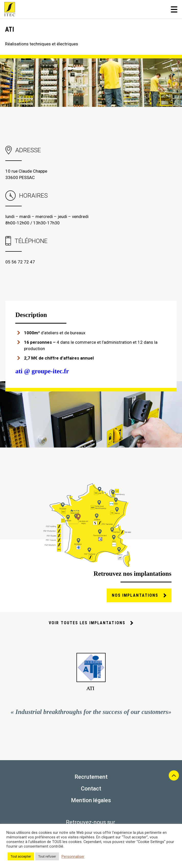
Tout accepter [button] (21, 856)
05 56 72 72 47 (20, 262)
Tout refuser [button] (47, 856)
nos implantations (135, 595)
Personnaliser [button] (73, 857)
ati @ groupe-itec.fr (42, 371)
